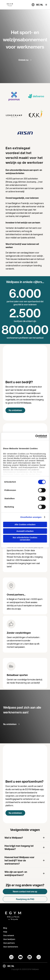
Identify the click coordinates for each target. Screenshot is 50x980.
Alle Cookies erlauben (25, 524)
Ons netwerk (9, 935)
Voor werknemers (11, 947)
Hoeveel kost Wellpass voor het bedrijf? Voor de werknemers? (19, 860)
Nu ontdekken (15, 410)
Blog (5, 928)
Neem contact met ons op (25, 892)
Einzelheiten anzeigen (31, 517)
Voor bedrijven (9, 939)
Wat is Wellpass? (14, 838)
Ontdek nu (24, 60)
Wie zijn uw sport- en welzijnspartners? (16, 873)
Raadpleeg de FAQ (25, 899)
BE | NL (40, 5)
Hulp (5, 932)
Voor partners (9, 943)
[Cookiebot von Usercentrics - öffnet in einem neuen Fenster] (36, 436)
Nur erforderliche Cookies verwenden (25, 539)
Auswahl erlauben (25, 531)
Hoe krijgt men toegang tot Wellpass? (19, 847)
